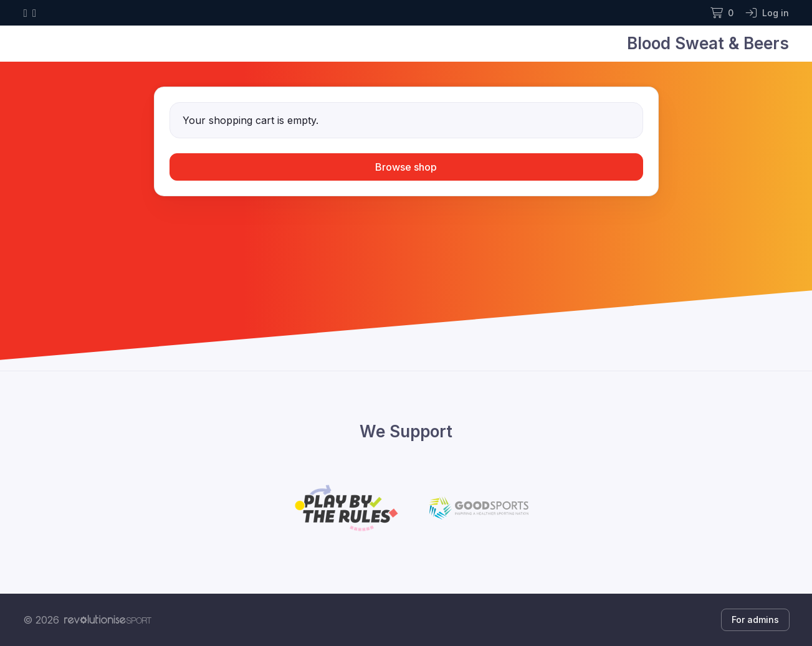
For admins (755, 620)
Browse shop (406, 167)
